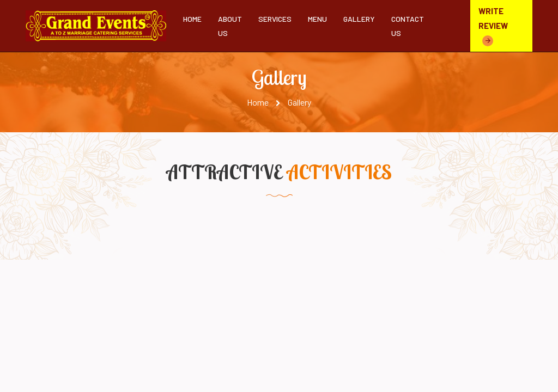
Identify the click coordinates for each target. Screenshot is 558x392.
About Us (230, 26)
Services (275, 19)
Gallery (359, 19)
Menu (317, 19)
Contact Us (408, 26)
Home (192, 19)
